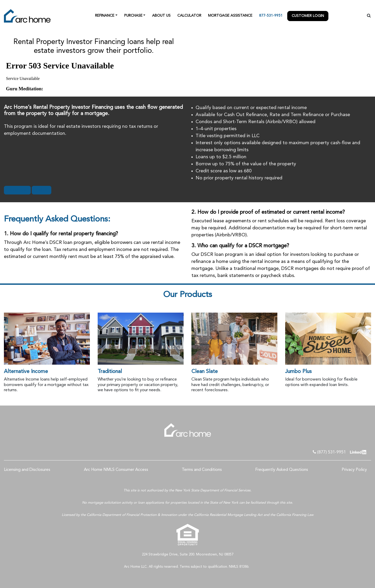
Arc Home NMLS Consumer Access (116, 470)
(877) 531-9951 (329, 452)
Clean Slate (205, 372)
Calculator (189, 16)
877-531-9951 (271, 16)
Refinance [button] (105, 16)
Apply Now (17, 190)
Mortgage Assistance (230, 16)
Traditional (110, 372)
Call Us (42, 190)
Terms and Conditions (202, 470)
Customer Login (308, 16)
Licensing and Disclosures (27, 470)
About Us (161, 16)
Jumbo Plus (298, 372)
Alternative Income (26, 372)
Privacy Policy (354, 470)
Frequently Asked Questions (282, 470)
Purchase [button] (133, 16)
